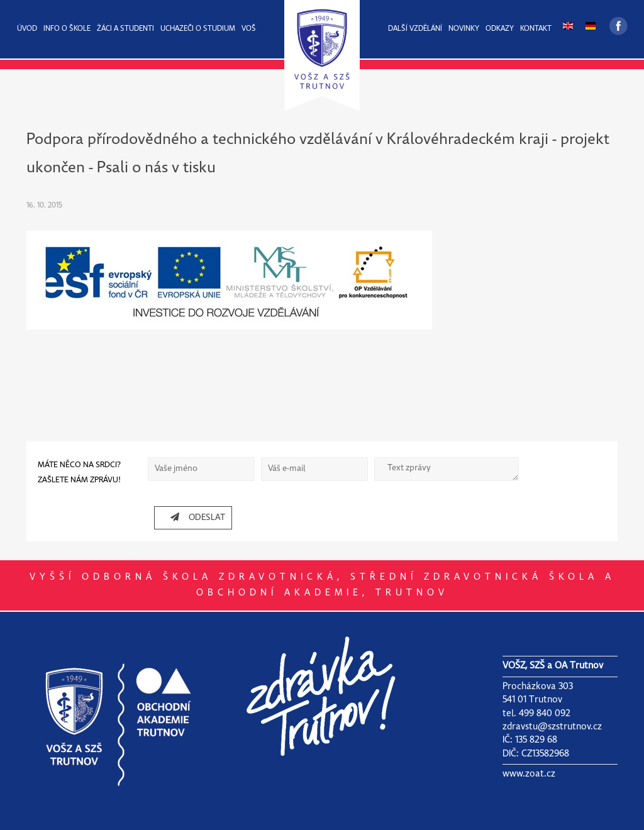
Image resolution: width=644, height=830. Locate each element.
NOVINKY (464, 29)
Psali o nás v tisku (156, 168)
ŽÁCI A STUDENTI (125, 29)
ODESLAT (193, 517)
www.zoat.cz (529, 774)
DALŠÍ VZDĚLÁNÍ (415, 29)
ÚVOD (27, 29)
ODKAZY (500, 29)
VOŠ (249, 29)
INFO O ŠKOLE (67, 29)
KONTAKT (536, 29)
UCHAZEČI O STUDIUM (198, 29)
